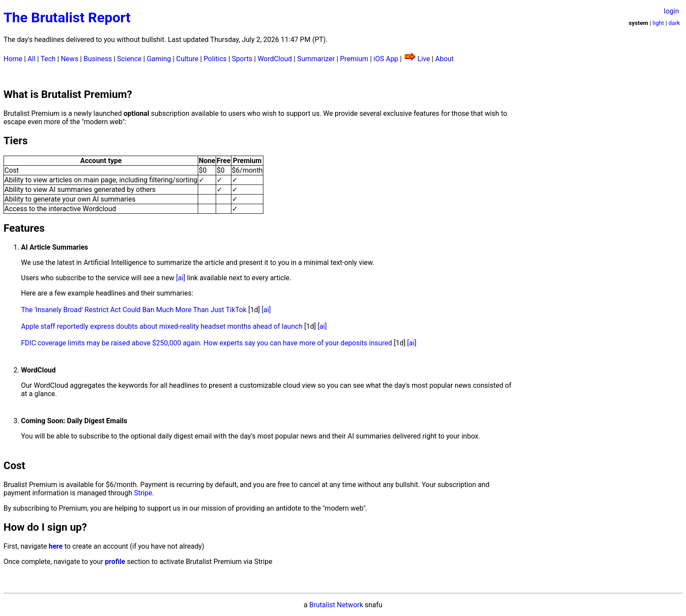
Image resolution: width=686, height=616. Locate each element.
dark (674, 23)
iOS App (386, 59)
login (671, 11)
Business (98, 59)
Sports (242, 59)
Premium (354, 59)
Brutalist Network (336, 605)
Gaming (159, 59)
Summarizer (316, 59)
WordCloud (275, 59)
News (70, 59)
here (56, 546)
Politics (215, 59)
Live (424, 59)
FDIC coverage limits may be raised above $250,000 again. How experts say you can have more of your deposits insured (206, 343)
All (31, 59)
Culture (187, 59)
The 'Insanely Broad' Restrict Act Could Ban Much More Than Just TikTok (134, 310)
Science (129, 59)
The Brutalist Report (67, 17)
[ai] (180, 278)
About (445, 59)
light (658, 23)
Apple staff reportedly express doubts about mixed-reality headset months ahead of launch (162, 326)
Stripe (143, 493)
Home (13, 59)
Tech (48, 59)
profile (115, 562)
